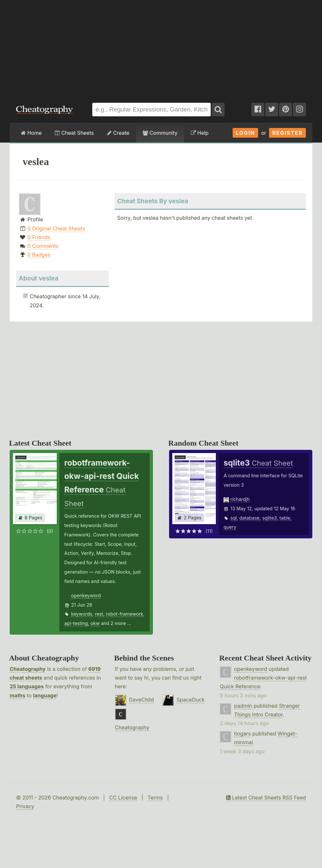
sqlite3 (270, 518)
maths (18, 695)
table (285, 518)
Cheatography (28, 669)
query (230, 527)
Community (160, 133)
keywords (82, 614)
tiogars (242, 734)
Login (246, 133)
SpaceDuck (191, 700)
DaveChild (141, 700)
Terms (155, 798)
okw (95, 623)
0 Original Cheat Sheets (56, 228)
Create (118, 133)
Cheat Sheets (74, 133)
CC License (123, 798)
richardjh (240, 499)
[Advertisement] (161, 48)
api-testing (76, 623)
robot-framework (125, 614)
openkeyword (86, 595)
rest (99, 614)
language (45, 695)
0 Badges (39, 255)
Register (287, 133)
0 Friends (39, 237)
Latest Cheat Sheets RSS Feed (266, 798)
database (250, 518)
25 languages (27, 686)
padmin (243, 706)
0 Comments (43, 246)
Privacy (25, 806)
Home (31, 133)
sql (234, 518)
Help (200, 133)
